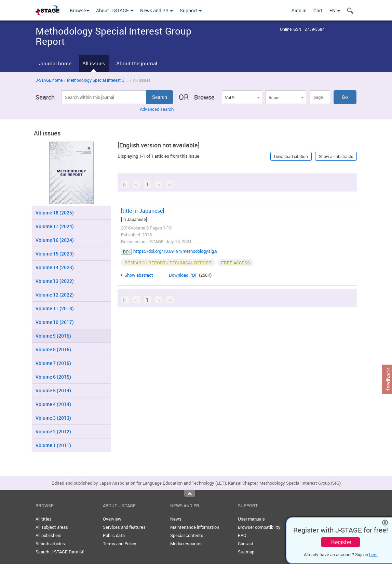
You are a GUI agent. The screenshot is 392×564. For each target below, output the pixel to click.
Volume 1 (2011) (53, 445)
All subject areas (52, 527)
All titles (44, 519)
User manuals (251, 519)
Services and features (124, 527)
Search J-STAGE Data (60, 552)
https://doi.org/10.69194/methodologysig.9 (175, 251)
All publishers (49, 535)
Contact (246, 543)
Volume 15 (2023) (55, 254)
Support (191, 10)
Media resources (186, 543)
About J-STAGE (115, 10)
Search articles (50, 543)
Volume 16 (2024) (55, 240)
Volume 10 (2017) (55, 322)
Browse (79, 10)
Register (341, 542)
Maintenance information (195, 527)
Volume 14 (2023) (55, 267)
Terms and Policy (120, 543)
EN (335, 10)
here (373, 554)
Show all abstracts (336, 156)
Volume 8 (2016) (53, 349)
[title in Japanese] (143, 211)
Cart (318, 10)
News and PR (157, 10)
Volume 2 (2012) (53, 431)
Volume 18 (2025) (55, 213)
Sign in (299, 10)
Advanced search (157, 109)
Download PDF (183, 275)
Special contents (187, 535)
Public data (114, 535)
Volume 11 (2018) (55, 308)
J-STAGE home (49, 80)
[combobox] (242, 97)
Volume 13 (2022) (55, 281)
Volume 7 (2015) (53, 363)
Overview (112, 519)
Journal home (55, 63)
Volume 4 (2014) (53, 404)
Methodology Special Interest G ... (98, 80)
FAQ (242, 535)
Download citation (291, 156)
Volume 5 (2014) (53, 390)
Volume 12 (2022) (55, 295)
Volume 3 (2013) (53, 418)
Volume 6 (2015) (53, 377)
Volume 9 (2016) (53, 336)
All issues (94, 63)
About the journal (137, 63)
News (176, 519)
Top (190, 494)
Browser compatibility (259, 527)
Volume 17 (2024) (55, 226)
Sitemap (246, 552)
